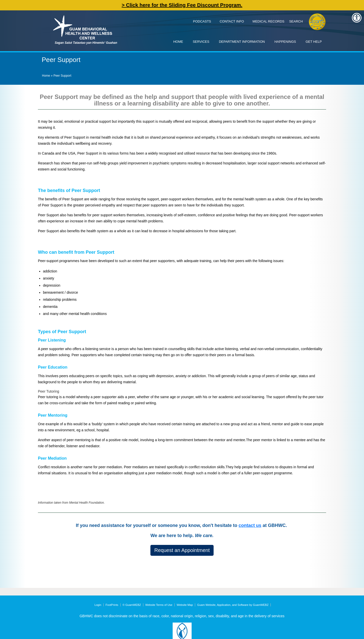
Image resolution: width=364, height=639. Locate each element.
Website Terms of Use (159, 605)
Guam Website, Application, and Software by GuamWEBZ (233, 605)
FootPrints (112, 605)
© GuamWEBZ (132, 605)
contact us (250, 525)
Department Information (242, 42)
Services (201, 42)
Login (98, 605)
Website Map (185, 605)
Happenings (285, 42)
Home (178, 42)
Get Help (314, 42)
